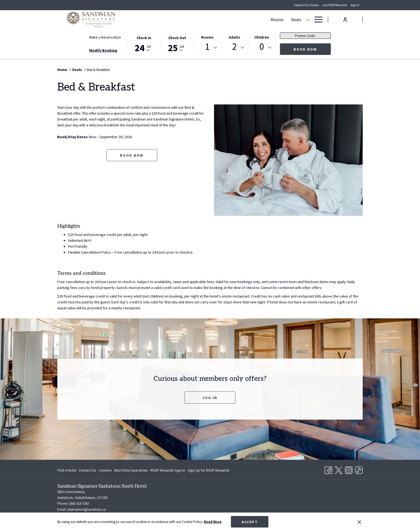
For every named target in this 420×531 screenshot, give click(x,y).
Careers (105, 470)
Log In (210, 398)
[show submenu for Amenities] (308, 19)
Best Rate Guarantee (131, 470)
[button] (144, 43)
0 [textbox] (262, 47)
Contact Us (87, 470)
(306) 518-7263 (79, 504)
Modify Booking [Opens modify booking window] (103, 50)
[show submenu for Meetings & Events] (257, 19)
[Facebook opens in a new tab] (328, 469)
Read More (213, 522)
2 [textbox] (235, 47)
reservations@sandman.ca (87, 509)
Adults (235, 37)
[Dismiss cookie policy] (359, 522)
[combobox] (207, 48)
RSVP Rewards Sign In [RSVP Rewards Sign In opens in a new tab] (168, 471)
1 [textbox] (207, 47)
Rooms (207, 37)
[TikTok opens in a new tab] (359, 469)
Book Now (312, 49)
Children (262, 37)
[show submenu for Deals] (210, 19)
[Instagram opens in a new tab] (349, 469)
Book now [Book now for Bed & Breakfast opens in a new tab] (132, 155)
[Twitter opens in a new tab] (339, 469)
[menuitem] (179, 19)
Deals (77, 70)
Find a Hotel (67, 470)
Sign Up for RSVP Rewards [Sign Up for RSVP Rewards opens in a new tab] (209, 471)
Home (62, 70)
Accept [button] (250, 522)
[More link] (316, 19)
